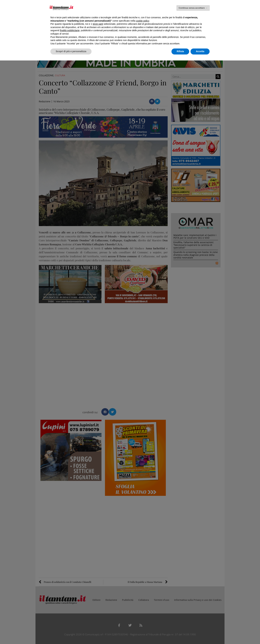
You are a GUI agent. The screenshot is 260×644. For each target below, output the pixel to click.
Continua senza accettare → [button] (193, 8)
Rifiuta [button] (180, 51)
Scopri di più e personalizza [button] (71, 51)
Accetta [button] (200, 51)
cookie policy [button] (143, 21)
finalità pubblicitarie (70, 30)
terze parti (98, 24)
